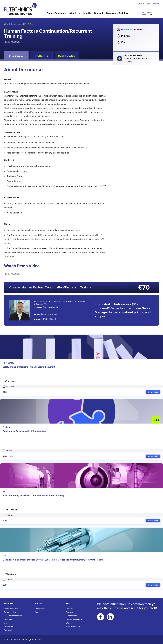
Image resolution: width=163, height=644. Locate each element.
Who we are (40, 609)
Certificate (8, 626)
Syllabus (42, 56)
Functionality (71, 616)
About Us (74, 13)
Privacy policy (10, 612)
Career (38, 612)
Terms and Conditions (13, 609)
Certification (67, 56)
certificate (127, 30)
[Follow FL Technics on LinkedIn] (110, 617)
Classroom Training (117, 13)
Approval (8, 630)
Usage (7, 623)
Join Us (87, 13)
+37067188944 (45, 319)
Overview (16, 56)
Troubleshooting (73, 626)
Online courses (15, 24)
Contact (99, 13)
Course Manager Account (77, 619)
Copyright (8, 619)
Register (155, 4)
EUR (141, 4)
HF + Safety (28, 24)
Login (148, 4)
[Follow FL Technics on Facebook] (101, 617)
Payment (70, 612)
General (69, 609)
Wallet (69, 623)
